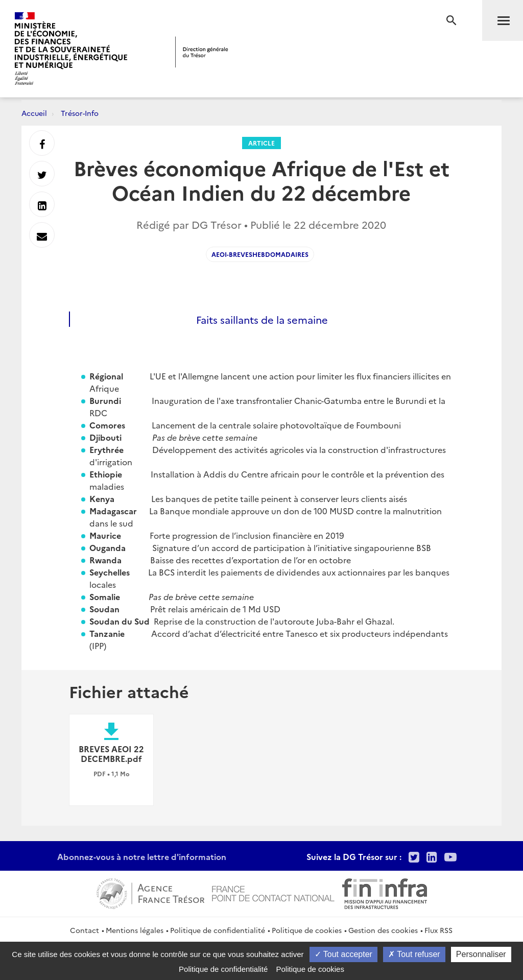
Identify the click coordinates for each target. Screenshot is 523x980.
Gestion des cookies (383, 930)
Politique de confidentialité (218, 930)
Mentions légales (135, 930)
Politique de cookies (307, 930)
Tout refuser (414, 954)
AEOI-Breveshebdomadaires (260, 254)
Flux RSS (438, 930)
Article (261, 143)
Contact (85, 930)
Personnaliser (481, 954)
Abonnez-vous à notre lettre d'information (142, 856)
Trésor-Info (80, 113)
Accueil (34, 113)
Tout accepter (343, 954)
